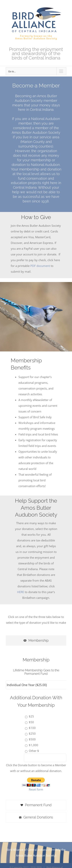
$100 (32, 728)
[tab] (36, 641)
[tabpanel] (36, 724)
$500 (32, 739)
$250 (32, 734)
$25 (31, 716)
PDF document (40, 266)
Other (33, 751)
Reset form (36, 789)
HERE (21, 592)
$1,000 (34, 745)
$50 (31, 722)
